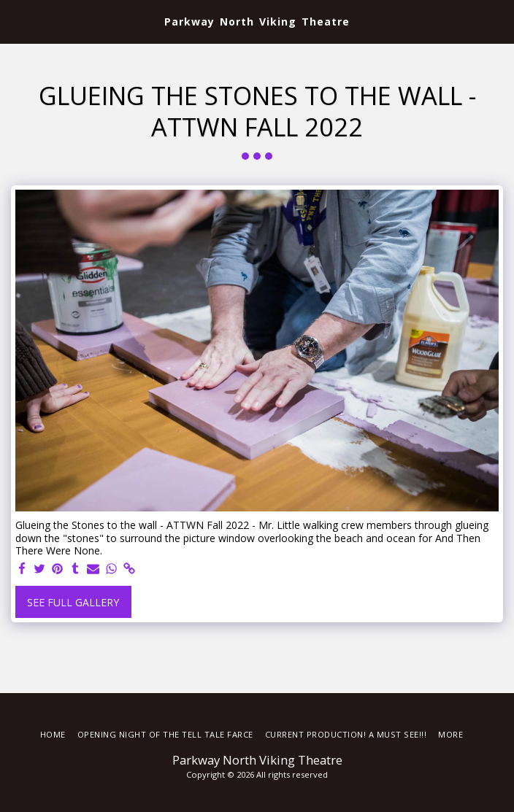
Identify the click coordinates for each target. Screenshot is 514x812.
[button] (16, 21)
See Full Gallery (73, 602)
